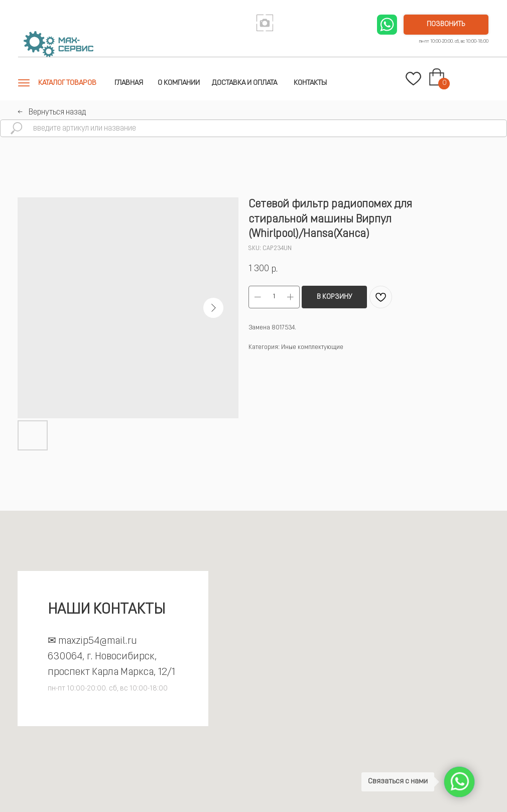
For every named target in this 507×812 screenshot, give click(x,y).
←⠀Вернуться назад (52, 112)
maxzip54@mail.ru (98, 641)
